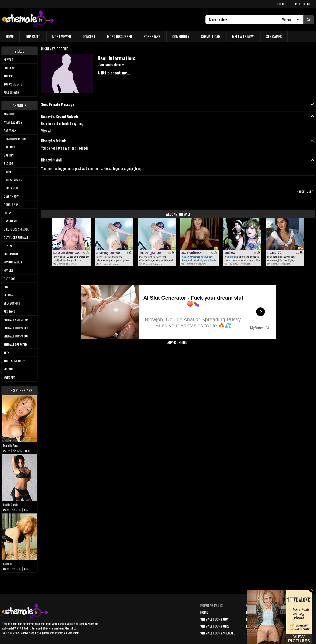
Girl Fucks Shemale (16, 229)
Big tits (9, 155)
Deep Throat (12, 196)
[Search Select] (290, 20)
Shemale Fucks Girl (16, 328)
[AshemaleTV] (28, 20)
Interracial (11, 254)
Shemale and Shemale (17, 320)
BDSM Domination (15, 139)
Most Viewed (62, 37)
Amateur (9, 114)
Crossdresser (13, 180)
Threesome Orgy (14, 361)
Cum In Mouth (12, 188)
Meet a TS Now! (243, 37)
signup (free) (133, 168)
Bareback (10, 130)
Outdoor (10, 278)
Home (10, 37)
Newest (8, 59)
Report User (305, 191)
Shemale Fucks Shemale (218, 633)
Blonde (8, 163)
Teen (7, 353)
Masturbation (13, 262)
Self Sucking (12, 303)
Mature (8, 270)
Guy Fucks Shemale (16, 237)
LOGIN (282, 4)
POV (6, 287)
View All (46, 131)
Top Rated (33, 37)
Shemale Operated (15, 344)
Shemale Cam (211, 37)
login (116, 168)
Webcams (10, 377)
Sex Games (274, 37)
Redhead (9, 295)
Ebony (8, 213)
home (204, 612)
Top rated (10, 76)
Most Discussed (120, 37)
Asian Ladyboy (13, 122)
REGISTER (303, 4)
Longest (89, 37)
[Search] (245, 20)
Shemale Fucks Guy (16, 336)
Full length (11, 92)
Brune (8, 172)
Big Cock (9, 147)
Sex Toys (9, 311)
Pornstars (152, 37)
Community (181, 37)
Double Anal (12, 204)
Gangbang (10, 221)
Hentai (8, 246)
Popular (9, 68)
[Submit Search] (309, 20)
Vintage (8, 369)
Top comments (13, 84)
